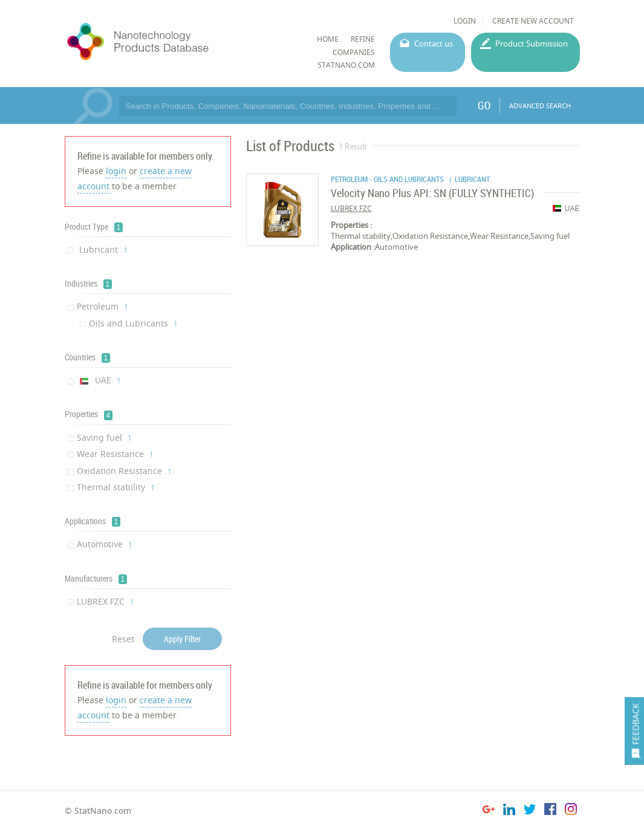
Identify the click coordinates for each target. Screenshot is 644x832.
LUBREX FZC (106, 601)
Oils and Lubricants (133, 323)
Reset (123, 639)
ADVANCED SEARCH (540, 106)
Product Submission (532, 44)
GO (484, 105)
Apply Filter (182, 639)
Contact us (434, 44)
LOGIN (465, 21)
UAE (99, 380)
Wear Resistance (115, 454)
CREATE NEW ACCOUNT (533, 21)
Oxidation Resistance (124, 471)
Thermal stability (116, 487)
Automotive (105, 544)
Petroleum (102, 306)
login (116, 171)
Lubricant (102, 249)
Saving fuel (104, 437)
